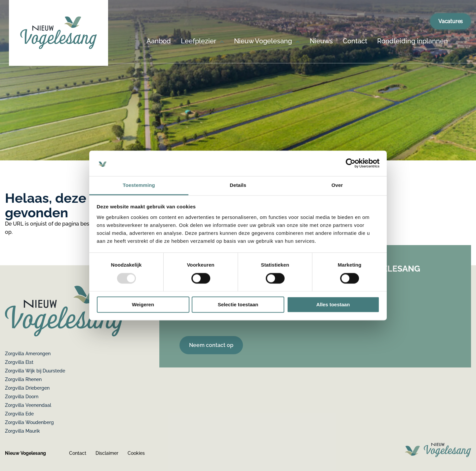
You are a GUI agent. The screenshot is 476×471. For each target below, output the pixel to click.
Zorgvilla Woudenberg (29, 422)
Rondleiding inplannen (413, 41)
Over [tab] (337, 185)
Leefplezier (198, 41)
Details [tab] (238, 185)
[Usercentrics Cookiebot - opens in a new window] (351, 163)
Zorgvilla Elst (19, 362)
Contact (355, 41)
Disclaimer (107, 453)
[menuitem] (159, 50)
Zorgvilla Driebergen (27, 388)
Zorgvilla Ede (19, 414)
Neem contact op (211, 345)
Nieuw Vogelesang (263, 41)
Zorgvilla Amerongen (28, 354)
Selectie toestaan (238, 304)
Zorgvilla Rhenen (23, 379)
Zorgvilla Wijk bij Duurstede (35, 371)
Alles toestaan (333, 304)
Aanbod (159, 41)
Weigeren (143, 304)
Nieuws (321, 41)
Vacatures (451, 21)
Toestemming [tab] (139, 185)
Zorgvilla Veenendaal (28, 405)
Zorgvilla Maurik (22, 431)
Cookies (136, 453)
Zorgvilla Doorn (22, 397)
